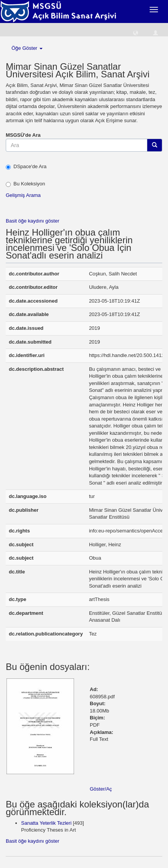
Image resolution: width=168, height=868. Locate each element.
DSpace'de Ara (26, 167)
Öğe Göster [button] (27, 48)
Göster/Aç (101, 789)
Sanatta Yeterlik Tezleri (46, 823)
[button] (136, 32)
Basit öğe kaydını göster (32, 221)
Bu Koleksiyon (25, 184)
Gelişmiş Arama (23, 195)
